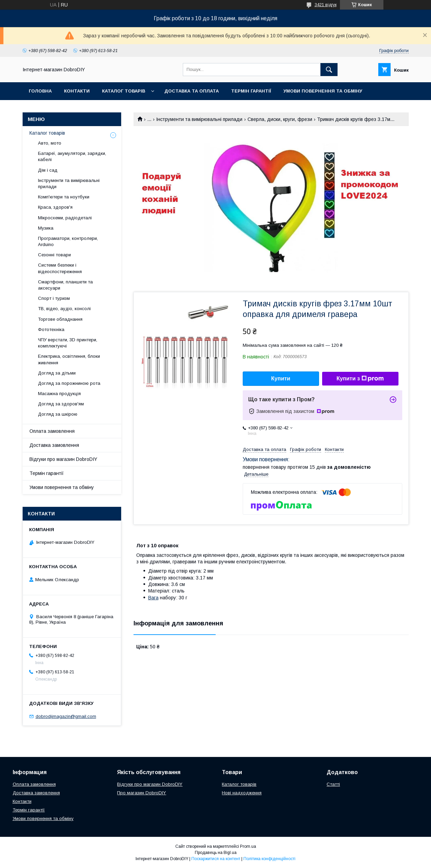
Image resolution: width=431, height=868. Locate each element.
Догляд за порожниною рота (69, 383)
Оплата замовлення (52, 431)
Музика (46, 228)
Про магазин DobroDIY (142, 793)
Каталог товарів (124, 91)
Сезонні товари (54, 255)
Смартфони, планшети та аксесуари (65, 285)
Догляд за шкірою (58, 414)
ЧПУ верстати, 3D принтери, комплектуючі (68, 343)
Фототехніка (51, 329)
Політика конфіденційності (269, 859)
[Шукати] (329, 70)
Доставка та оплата (192, 91)
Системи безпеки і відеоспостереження (60, 268)
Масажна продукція (59, 394)
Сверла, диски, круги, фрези (280, 119)
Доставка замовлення (54, 445)
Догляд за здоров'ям (61, 404)
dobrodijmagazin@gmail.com (66, 716)
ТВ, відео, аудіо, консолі (64, 309)
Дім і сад (48, 170)
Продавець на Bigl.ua (216, 853)
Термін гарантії (251, 91)
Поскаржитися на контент (216, 859)
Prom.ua (248, 846)
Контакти (77, 91)
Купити (281, 378)
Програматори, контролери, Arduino (68, 241)
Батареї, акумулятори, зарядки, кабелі (72, 156)
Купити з (360, 379)
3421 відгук (326, 5)
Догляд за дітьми (57, 373)
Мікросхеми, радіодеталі (65, 218)
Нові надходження (242, 793)
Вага (153, 598)
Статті (333, 784)
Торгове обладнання (60, 319)
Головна (40, 91)
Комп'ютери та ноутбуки (64, 197)
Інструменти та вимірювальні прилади (199, 119)
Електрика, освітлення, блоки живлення (69, 359)
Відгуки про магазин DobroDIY (63, 459)
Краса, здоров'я (55, 207)
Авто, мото (50, 143)
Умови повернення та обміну (323, 91)
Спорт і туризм (54, 298)
